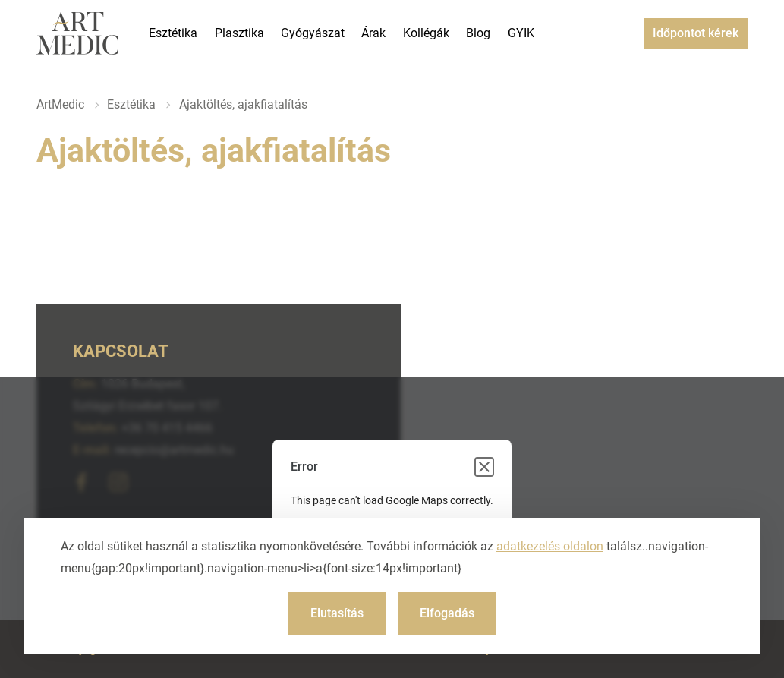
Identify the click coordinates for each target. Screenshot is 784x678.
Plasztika (239, 33)
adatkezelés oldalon (550, 546)
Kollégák (426, 33)
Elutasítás (337, 613)
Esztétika (173, 33)
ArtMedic (60, 104)
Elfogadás (447, 613)
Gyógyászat (313, 33)
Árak (373, 33)
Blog (478, 33)
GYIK (521, 33)
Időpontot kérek (696, 33)
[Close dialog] (484, 467)
